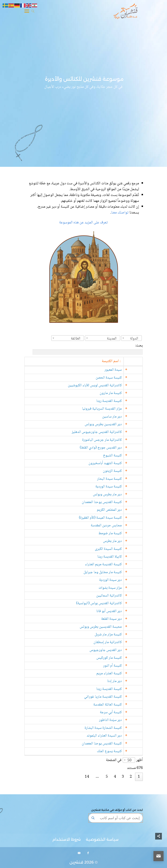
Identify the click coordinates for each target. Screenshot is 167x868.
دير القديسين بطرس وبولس (117, 424)
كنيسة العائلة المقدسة (121, 705)
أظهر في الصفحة (124, 760)
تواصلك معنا (120, 213)
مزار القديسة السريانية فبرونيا (115, 409)
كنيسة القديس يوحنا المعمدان (115, 502)
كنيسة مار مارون (124, 393)
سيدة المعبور (127, 370)
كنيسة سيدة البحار (123, 479)
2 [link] (131, 777)
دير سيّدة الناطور (124, 720)
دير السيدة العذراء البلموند (118, 736)
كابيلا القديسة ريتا (123, 557)
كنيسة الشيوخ (126, 456)
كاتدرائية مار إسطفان (121, 642)
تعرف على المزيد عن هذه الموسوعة (83, 223)
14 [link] (87, 777)
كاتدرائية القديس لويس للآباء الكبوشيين (108, 385)
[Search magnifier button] (93, 818)
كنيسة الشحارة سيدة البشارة (117, 728)
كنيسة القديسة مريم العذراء (117, 564)
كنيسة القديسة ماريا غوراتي (117, 697)
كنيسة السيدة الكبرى (122, 549)
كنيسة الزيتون (126, 471)
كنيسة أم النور (126, 666)
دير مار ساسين (126, 417)
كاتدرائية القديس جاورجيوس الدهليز (110, 432)
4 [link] (115, 777)
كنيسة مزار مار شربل (122, 635)
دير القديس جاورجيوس (119, 650)
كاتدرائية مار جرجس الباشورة (116, 440)
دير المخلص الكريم (123, 510)
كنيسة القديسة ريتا (123, 401)
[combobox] (131, 338)
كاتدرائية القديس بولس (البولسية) (113, 603)
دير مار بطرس (126, 541)
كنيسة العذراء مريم (123, 674)
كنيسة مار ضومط (124, 533)
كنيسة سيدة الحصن (122, 378)
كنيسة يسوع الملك (123, 751)
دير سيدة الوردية (124, 580)
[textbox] (135, 339)
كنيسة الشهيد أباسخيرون (119, 463)
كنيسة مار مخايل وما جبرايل (116, 572)
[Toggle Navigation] (27, 12)
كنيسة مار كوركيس (123, 658)
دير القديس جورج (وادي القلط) (114, 448)
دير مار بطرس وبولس (121, 495)
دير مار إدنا (128, 681)
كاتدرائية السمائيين (123, 596)
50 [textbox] (129, 761)
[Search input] (119, 818)
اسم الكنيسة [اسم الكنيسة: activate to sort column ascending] (124, 361)
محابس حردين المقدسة (120, 526)
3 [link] (123, 777)
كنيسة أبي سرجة (124, 712)
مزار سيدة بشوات (124, 588)
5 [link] (107, 777)
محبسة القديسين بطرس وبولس (114, 627)
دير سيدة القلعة (125, 619)
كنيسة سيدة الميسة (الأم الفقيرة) (114, 518)
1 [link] (139, 777)
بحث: (88, 349)
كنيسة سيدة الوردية (122, 487)
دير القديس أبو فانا (123, 611)
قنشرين (76, 862)
